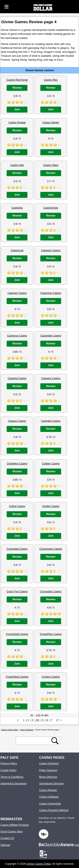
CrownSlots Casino (17, 677)
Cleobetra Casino (17, 463)
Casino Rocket (17, 122)
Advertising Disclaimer (14, 783)
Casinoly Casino (17, 293)
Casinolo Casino (51, 250)
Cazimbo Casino (51, 421)
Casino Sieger (51, 122)
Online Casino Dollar (39, 864)
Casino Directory (49, 763)
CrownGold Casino (17, 634)
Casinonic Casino (51, 293)
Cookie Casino (51, 506)
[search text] (34, 741)
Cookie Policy (9, 770)
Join (17, 109)
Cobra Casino (17, 506)
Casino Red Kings (17, 80)
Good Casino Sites (12, 831)
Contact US (7, 838)
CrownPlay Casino (51, 634)
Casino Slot (17, 165)
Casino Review (48, 790)
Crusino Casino (51, 677)
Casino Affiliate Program (15, 825)
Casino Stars (51, 165)
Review (17, 88)
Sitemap (5, 845)
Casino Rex (51, 80)
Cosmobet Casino (17, 549)
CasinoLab (17, 250)
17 (57, 720)
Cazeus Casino (17, 421)
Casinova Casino (17, 336)
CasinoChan (51, 208)
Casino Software (49, 797)
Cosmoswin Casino (51, 549)
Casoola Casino (17, 378)
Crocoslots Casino (51, 591)
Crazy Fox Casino (17, 591)
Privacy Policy (9, 763)
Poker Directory (48, 770)
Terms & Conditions (12, 777)
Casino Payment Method (54, 810)
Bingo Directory (48, 777)
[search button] (55, 741)
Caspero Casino (51, 378)
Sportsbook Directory (51, 783)
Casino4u (17, 208)
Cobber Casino (51, 463)
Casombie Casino (51, 336)
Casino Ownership (50, 804)
